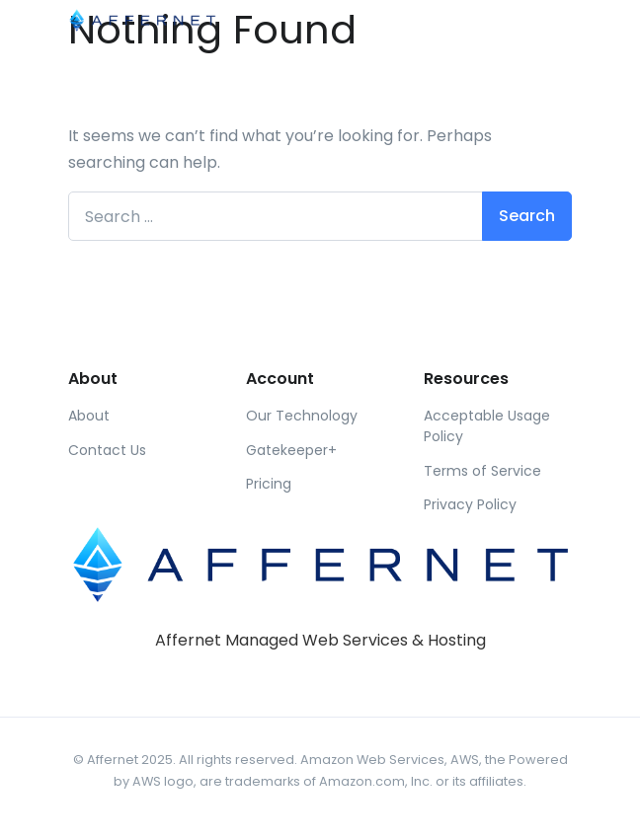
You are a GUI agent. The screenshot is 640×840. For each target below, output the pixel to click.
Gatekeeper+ (291, 450)
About (89, 416)
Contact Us (107, 450)
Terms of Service (482, 471)
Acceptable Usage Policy (487, 426)
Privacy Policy (470, 504)
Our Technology (302, 416)
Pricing (269, 484)
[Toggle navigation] (555, 19)
